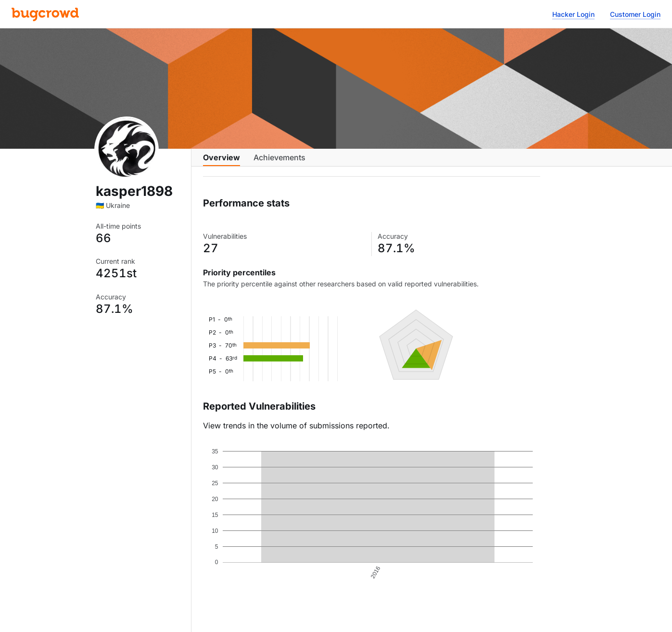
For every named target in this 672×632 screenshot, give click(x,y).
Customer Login (635, 14)
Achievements (279, 162)
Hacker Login (573, 14)
